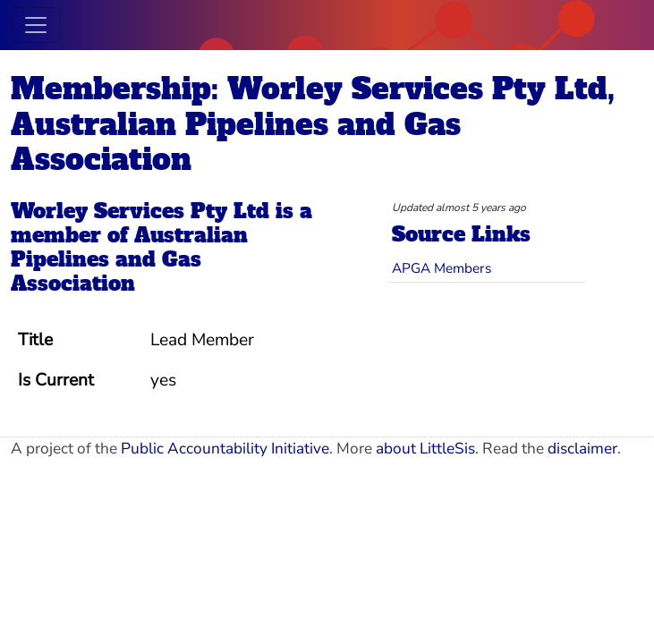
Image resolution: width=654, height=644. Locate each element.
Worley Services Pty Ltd (140, 212)
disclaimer (582, 449)
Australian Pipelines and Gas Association (129, 260)
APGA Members (442, 268)
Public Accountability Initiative (225, 449)
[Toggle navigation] (36, 25)
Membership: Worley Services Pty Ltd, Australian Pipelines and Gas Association (313, 124)
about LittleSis (425, 449)
